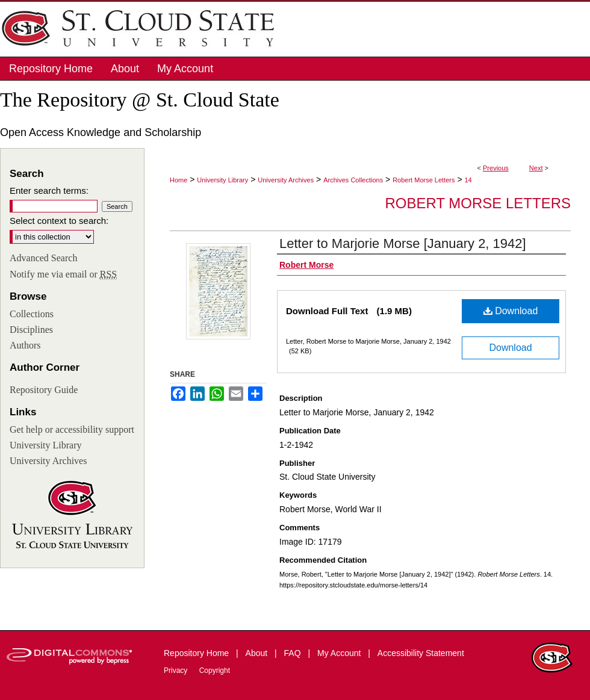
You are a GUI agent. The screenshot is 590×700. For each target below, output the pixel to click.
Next (536, 168)
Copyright (215, 671)
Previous (496, 168)
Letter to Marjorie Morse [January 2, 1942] (403, 243)
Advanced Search (43, 258)
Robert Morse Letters (424, 180)
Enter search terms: (49, 190)
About (258, 653)
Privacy (177, 671)
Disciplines (31, 330)
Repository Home (197, 653)
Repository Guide (44, 390)
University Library (222, 180)
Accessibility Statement (421, 653)
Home (179, 180)
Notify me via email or (63, 274)
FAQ (294, 653)
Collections (32, 314)
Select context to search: (59, 221)
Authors (25, 345)
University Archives (286, 180)
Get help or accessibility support (72, 429)
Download (511, 311)
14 (468, 180)
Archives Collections (353, 180)
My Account (340, 653)
